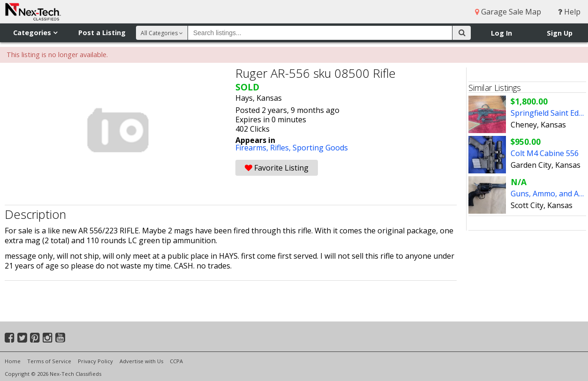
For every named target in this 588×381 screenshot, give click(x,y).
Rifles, (281, 148)
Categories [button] (35, 33)
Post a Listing (102, 33)
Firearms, (253, 148)
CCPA (176, 361)
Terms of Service (49, 361)
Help (569, 12)
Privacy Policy (95, 361)
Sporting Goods (320, 148)
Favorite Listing (277, 168)
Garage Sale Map (508, 12)
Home (13, 361)
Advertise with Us (141, 361)
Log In (501, 33)
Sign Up (560, 33)
